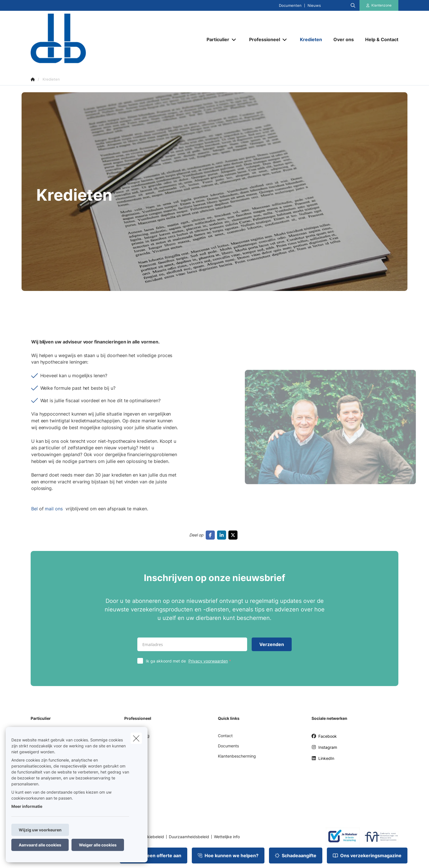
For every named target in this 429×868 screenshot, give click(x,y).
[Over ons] (344, 39)
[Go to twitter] (234, 535)
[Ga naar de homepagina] (87, 39)
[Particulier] (216, 39)
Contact (225, 736)
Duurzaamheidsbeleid (189, 837)
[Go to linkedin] (223, 535)
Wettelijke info (227, 837)
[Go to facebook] (211, 535)
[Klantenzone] (379, 5)
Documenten (290, 6)
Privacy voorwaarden (208, 661)
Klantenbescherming (237, 756)
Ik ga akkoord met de (190, 661)
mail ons (56, 513)
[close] (136, 738)
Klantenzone (381, 5)
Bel (37, 513)
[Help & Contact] (379, 39)
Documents (228, 746)
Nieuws (314, 6)
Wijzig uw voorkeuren (40, 830)
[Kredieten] (311, 39)
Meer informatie (27, 806)
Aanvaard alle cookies (40, 845)
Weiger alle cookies (98, 845)
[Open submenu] (234, 40)
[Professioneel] (262, 39)
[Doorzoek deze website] (353, 5)
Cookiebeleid (152, 837)
